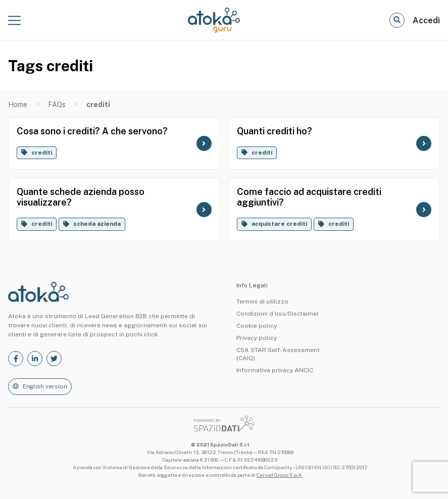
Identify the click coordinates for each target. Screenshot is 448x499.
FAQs (57, 105)
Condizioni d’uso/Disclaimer (278, 314)
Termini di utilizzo (262, 302)
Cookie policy (257, 326)
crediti (42, 153)
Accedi (426, 20)
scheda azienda (97, 224)
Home (18, 105)
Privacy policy (257, 338)
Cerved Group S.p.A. (280, 475)
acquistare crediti (279, 224)
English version (45, 386)
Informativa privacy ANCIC (275, 370)
